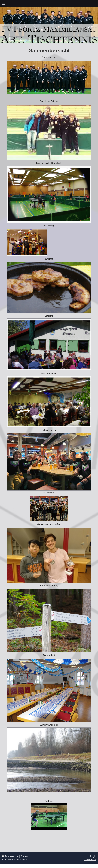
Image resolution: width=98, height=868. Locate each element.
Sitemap (25, 856)
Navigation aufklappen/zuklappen (49, 4)
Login (93, 856)
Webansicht (90, 859)
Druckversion (11, 856)
